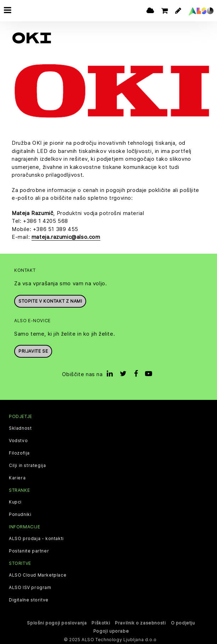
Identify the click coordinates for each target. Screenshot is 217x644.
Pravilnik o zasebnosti (140, 622)
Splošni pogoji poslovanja (57, 622)
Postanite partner (29, 550)
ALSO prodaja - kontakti (36, 538)
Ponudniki (20, 514)
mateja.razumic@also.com (66, 236)
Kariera (17, 477)
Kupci (15, 501)
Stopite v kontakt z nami (50, 300)
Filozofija (19, 452)
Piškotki (101, 622)
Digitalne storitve (29, 599)
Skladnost (20, 427)
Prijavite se (33, 350)
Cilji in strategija (27, 464)
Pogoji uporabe (111, 630)
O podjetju (183, 622)
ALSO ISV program (30, 587)
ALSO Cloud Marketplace (38, 574)
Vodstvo (18, 440)
